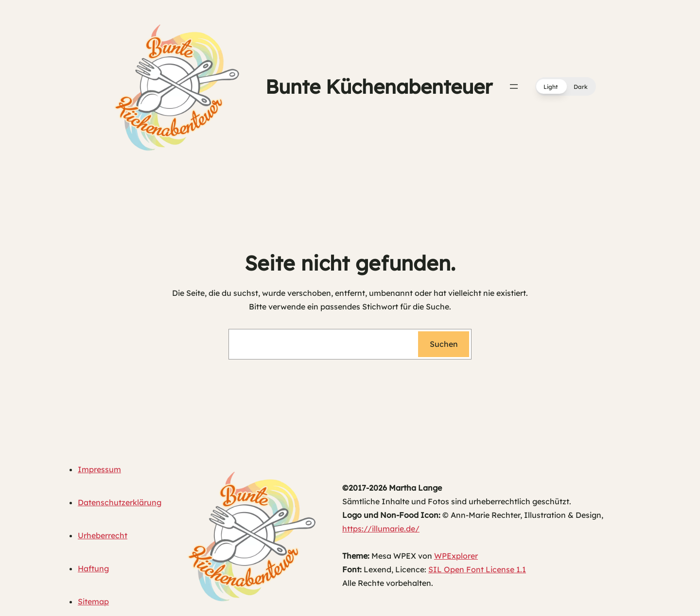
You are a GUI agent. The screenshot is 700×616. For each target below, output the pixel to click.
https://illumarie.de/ (381, 529)
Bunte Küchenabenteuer (379, 86)
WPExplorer (456, 556)
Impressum (99, 469)
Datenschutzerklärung (120, 502)
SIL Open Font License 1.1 (477, 569)
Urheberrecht (103, 535)
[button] (566, 86)
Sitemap (93, 601)
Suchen (444, 344)
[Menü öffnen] (514, 86)
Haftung (93, 568)
